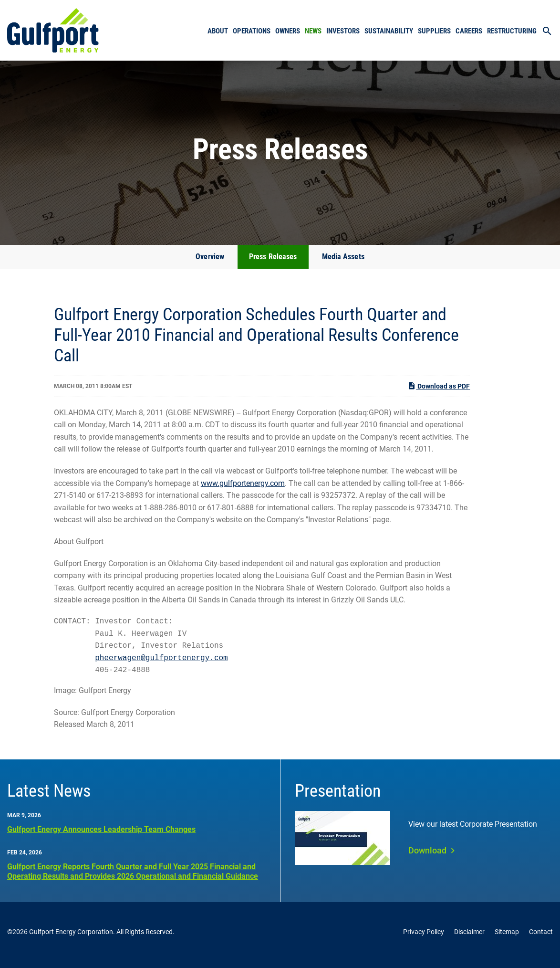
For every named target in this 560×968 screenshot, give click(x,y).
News (313, 31)
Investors (343, 31)
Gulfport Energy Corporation (71, 938)
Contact (541, 938)
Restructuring (512, 31)
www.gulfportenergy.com (243, 490)
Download (427, 857)
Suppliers (434, 31)
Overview (210, 263)
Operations (252, 31)
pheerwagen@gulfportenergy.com (161, 665)
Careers (469, 31)
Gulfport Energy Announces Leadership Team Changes (101, 836)
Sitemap (507, 938)
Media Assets (343, 263)
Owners (288, 31)
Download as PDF (439, 393)
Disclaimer (469, 938)
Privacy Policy (424, 938)
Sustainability (389, 31)
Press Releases (273, 263)
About (218, 31)
